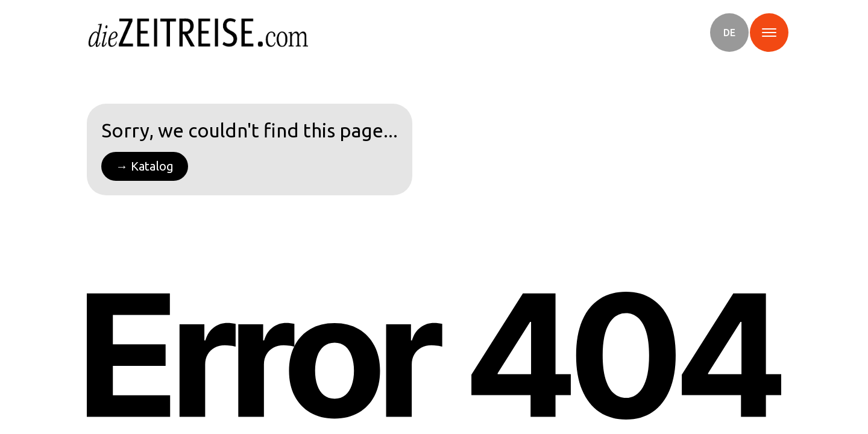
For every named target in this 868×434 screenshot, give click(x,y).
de (729, 33)
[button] (729, 33)
